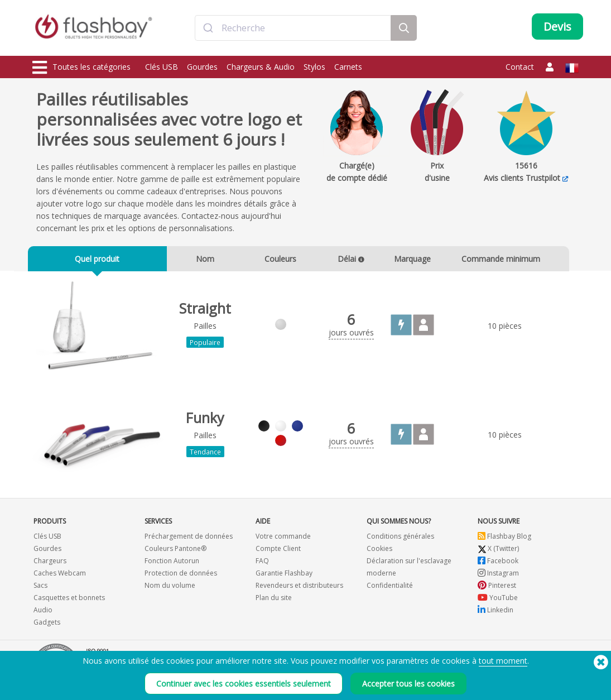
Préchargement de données (189, 540)
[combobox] (293, 30)
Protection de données (181, 577)
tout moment (503, 661)
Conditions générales (400, 540)
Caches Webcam (60, 577)
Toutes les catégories (81, 68)
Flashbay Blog (504, 540)
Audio (43, 614)
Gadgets (47, 626)
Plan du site (274, 601)
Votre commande (283, 540)
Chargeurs (50, 565)
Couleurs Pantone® (175, 552)
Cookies (379, 552)
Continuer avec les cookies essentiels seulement (244, 684)
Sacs (40, 589)
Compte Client (278, 552)
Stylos (314, 67)
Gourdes (202, 67)
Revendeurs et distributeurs (299, 589)
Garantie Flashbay (284, 577)
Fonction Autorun (172, 565)
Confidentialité (390, 589)
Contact (520, 67)
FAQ (262, 565)
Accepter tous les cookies (408, 684)
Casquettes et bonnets (69, 601)
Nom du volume (170, 589)
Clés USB (162, 67)
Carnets (348, 67)
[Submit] (208, 30)
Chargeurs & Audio (261, 67)
